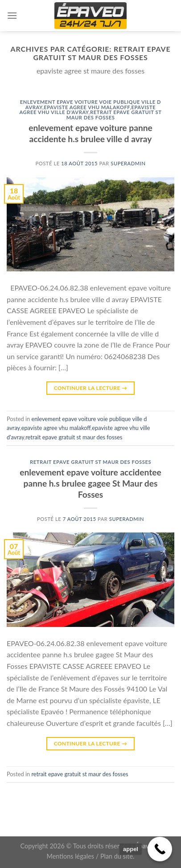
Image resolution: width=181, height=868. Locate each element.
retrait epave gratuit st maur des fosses (114, 115)
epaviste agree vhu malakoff (87, 107)
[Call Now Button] (160, 849)
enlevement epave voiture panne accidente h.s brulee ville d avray (90, 133)
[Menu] (12, 15)
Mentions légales (71, 856)
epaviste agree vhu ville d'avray (87, 110)
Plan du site (117, 856)
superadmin (128, 163)
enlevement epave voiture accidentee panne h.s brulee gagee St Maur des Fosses (90, 483)
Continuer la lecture (91, 388)
